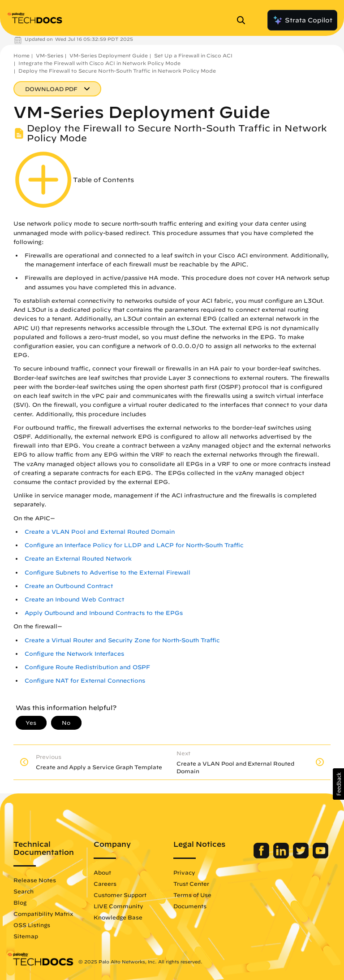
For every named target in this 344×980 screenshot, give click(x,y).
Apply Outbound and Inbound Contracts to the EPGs (104, 613)
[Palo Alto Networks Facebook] (262, 856)
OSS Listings (32, 925)
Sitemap (26, 936)
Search (24, 891)
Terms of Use (192, 895)
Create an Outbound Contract (69, 586)
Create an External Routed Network (78, 559)
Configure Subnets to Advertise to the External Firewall (107, 573)
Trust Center (191, 884)
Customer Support (120, 895)
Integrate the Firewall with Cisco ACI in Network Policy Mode (99, 63)
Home (21, 55)
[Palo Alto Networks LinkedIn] (282, 856)
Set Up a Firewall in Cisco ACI (193, 55)
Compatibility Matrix (43, 914)
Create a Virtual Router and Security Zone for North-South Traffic (122, 640)
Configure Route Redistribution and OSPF (87, 667)
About (102, 872)
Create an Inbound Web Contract (74, 599)
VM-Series (49, 55)
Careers (105, 884)
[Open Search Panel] (244, 20)
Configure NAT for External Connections (85, 681)
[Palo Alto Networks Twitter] (302, 856)
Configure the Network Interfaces (74, 654)
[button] (338, 784)
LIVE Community (118, 906)
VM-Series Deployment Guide (109, 55)
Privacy (184, 872)
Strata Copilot (302, 20)
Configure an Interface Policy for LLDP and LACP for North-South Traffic (134, 545)
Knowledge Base (118, 917)
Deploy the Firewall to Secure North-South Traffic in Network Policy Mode (117, 71)
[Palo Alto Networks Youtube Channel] (320, 856)
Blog (20, 902)
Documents (190, 906)
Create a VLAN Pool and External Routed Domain (100, 532)
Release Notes (35, 880)
